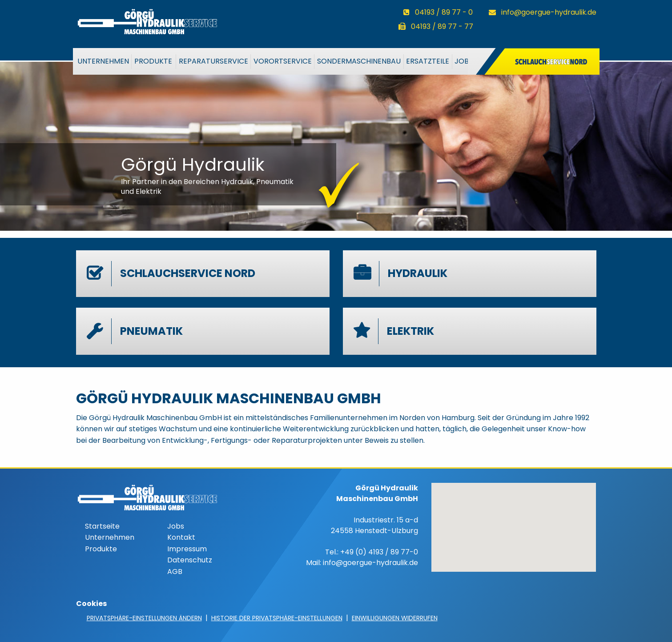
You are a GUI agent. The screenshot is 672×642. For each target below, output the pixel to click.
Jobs (464, 61)
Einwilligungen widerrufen (395, 618)
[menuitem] (103, 61)
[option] (336, 142)
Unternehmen (103, 61)
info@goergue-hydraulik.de (549, 12)
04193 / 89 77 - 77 (442, 26)
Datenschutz (190, 560)
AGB (175, 572)
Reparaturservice (213, 61)
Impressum (187, 549)
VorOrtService (283, 61)
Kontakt (181, 537)
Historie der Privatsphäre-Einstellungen (277, 618)
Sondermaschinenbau (359, 61)
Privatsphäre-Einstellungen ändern (144, 618)
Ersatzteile (428, 61)
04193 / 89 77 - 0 (444, 12)
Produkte (153, 61)
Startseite (102, 526)
